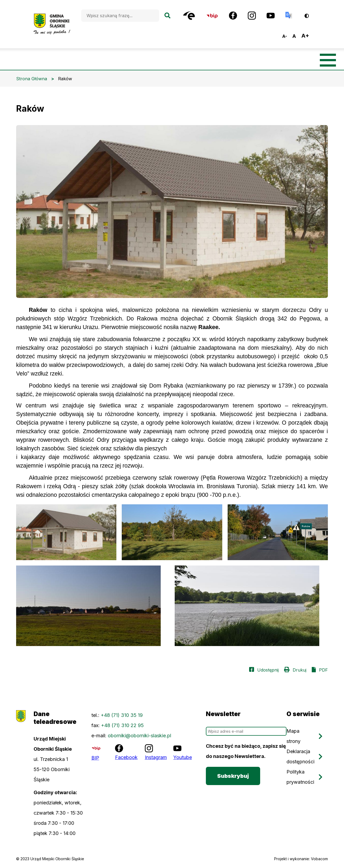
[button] (66, 532)
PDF (323, 670)
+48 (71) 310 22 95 (122, 725)
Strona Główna (32, 79)
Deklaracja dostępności (300, 756)
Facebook (126, 757)
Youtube (183, 757)
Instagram (156, 757)
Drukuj (300, 670)
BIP (95, 758)
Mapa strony (293, 736)
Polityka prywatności (300, 777)
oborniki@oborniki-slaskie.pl (139, 736)
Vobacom (319, 859)
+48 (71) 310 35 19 (122, 715)
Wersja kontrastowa (310, 14)
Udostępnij (268, 670)
